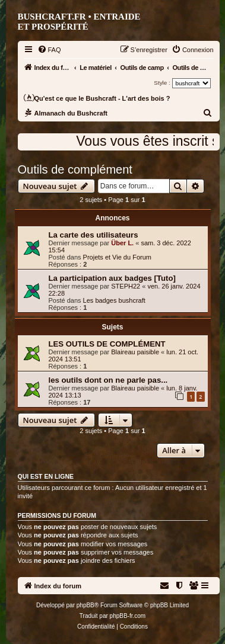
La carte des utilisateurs (94, 235)
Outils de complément (75, 169)
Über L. (122, 243)
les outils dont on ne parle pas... (108, 380)
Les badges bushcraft (114, 300)
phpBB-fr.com (128, 616)
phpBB (85, 605)
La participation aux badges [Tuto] (112, 278)
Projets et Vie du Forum (117, 257)
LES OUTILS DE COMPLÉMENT (107, 344)
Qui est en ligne (46, 476)
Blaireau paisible (135, 352)
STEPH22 (126, 286)
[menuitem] (49, 50)
